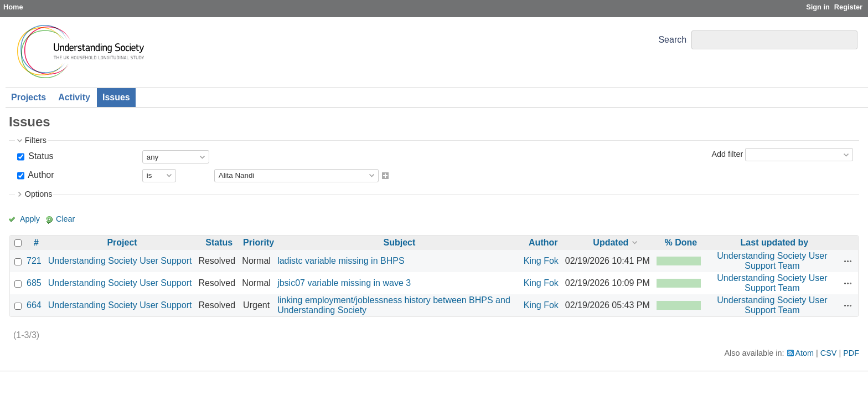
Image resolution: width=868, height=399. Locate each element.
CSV (829, 353)
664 (34, 305)
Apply (30, 219)
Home (13, 7)
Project (122, 242)
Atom (805, 353)
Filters (36, 140)
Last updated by (775, 242)
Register (848, 7)
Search (672, 40)
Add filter (727, 154)
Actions (848, 261)
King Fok (541, 261)
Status (40, 156)
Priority (259, 242)
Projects (29, 97)
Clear (65, 219)
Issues (116, 97)
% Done (681, 242)
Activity (74, 97)
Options (39, 194)
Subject (400, 242)
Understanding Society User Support (120, 261)
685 (34, 283)
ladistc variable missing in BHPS (341, 261)
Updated (611, 242)
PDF (851, 353)
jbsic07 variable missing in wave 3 (344, 283)
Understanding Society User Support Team (772, 261)
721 (34, 261)
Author (40, 175)
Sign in (818, 7)
